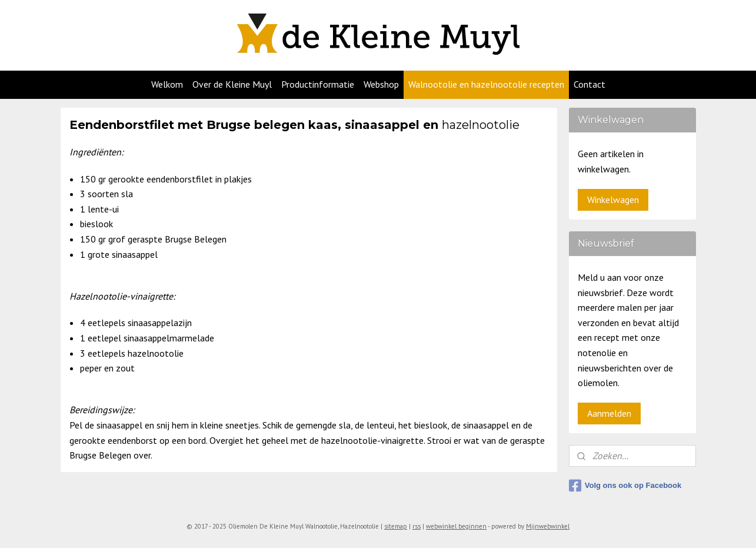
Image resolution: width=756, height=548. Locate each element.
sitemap (396, 526)
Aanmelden (609, 413)
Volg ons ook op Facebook (625, 486)
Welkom (167, 84)
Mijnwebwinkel (548, 526)
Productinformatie (318, 84)
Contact (590, 84)
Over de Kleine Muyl (232, 84)
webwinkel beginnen (456, 526)
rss (417, 526)
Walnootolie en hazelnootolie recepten (486, 84)
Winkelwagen (613, 200)
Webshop (381, 84)
